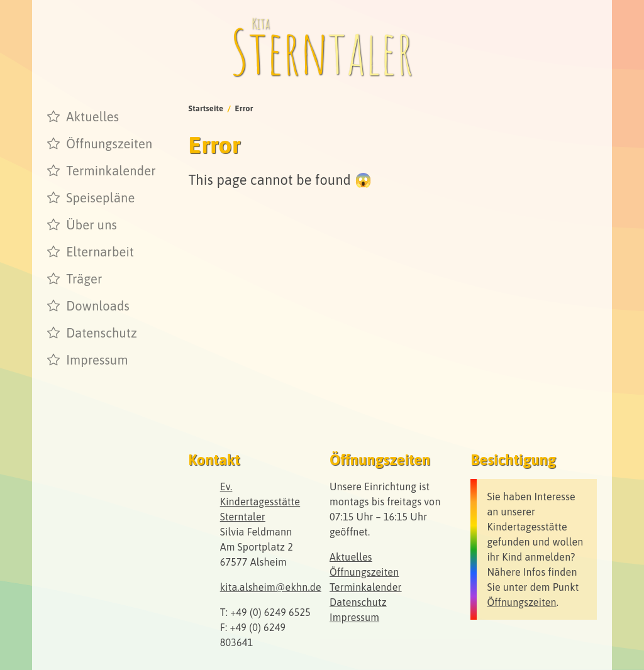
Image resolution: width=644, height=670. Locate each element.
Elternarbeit (100, 252)
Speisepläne (100, 198)
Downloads (98, 306)
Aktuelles (92, 117)
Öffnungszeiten (109, 144)
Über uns (92, 225)
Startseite (206, 108)
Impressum (97, 360)
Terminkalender (111, 171)
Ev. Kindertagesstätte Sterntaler (260, 502)
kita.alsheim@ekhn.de (271, 587)
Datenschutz (102, 333)
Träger (84, 279)
